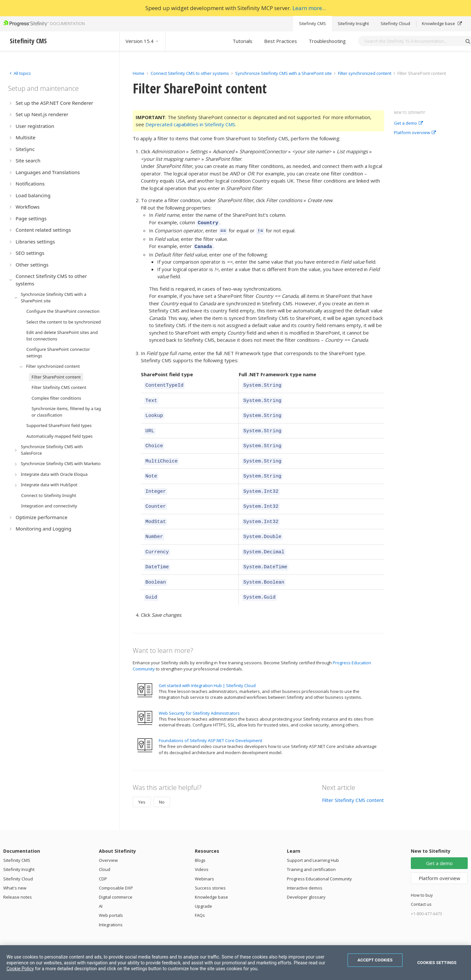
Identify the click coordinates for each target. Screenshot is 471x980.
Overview (108, 843)
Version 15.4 (142, 41)
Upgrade (203, 889)
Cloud (105, 852)
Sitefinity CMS (312, 23)
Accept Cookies (375, 960)
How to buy (422, 877)
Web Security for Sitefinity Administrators (199, 696)
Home (139, 73)
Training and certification (311, 852)
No (162, 784)
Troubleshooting (327, 41)
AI (101, 889)
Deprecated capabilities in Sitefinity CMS (190, 124)
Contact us (421, 887)
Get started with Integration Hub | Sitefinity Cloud (207, 668)
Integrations (111, 907)
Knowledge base (442, 23)
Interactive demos (305, 870)
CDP (103, 861)
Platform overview (415, 133)
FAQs (200, 898)
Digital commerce (116, 879)
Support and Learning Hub (313, 843)
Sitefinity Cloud (395, 23)
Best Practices (281, 41)
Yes (142, 784)
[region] (235, 963)
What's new (15, 870)
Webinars (204, 861)
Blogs (200, 843)
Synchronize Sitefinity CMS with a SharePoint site (283, 73)
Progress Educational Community (319, 861)
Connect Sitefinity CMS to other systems (190, 73)
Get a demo (408, 123)
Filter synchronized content (365, 73)
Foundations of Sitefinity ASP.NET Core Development (210, 723)
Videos (202, 852)
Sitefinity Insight (353, 23)
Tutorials (242, 41)
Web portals (111, 898)
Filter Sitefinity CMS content (353, 782)
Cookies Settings (437, 963)
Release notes (18, 879)
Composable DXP (116, 870)
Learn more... (309, 8)
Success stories (210, 870)
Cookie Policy (20, 969)
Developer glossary (306, 879)
